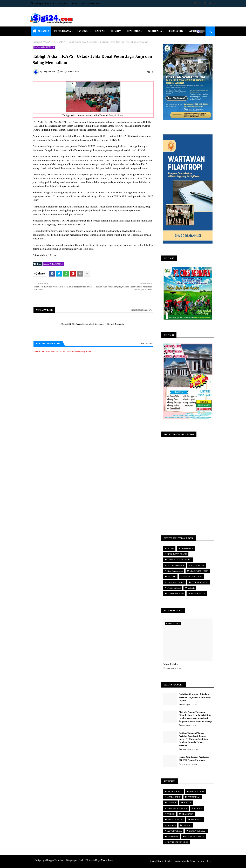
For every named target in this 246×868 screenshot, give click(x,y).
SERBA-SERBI (176, 31)
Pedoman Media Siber (91, 3)
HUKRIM (116, 31)
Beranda (37, 42)
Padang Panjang (174, 588)
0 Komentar (147, 344)
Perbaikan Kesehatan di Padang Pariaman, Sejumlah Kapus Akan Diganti (195, 697)
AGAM (171, 548)
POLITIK (188, 803)
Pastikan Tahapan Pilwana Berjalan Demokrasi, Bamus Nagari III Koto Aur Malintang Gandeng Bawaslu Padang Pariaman (193, 739)
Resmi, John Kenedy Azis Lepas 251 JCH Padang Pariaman (194, 758)
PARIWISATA (197, 820)
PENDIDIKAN (135, 31)
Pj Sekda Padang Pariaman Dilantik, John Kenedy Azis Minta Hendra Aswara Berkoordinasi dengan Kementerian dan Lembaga (195, 717)
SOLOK (191, 588)
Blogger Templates (55, 860)
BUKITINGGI (187, 548)
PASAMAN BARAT (176, 582)
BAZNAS (172, 825)
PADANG (172, 577)
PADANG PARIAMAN (54, 42)
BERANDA (43, 31)
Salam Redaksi (171, 664)
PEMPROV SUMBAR (195, 837)
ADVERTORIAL (175, 831)
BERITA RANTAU (175, 820)
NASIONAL (83, 31)
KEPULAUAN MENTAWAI (179, 560)
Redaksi (75, 3)
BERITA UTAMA (62, 31)
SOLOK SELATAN (176, 594)
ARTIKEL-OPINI (175, 791)
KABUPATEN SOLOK (177, 554)
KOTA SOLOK (198, 565)
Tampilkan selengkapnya (141, 310)
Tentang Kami (63, 3)
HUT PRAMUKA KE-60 (178, 842)
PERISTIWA (173, 837)
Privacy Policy (204, 861)
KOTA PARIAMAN (176, 565)
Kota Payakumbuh (175, 571)
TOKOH (171, 814)
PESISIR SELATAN (200, 582)
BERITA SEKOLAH (198, 831)
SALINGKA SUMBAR (177, 808)
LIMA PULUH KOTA (199, 571)
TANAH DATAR (198, 594)
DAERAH (100, 31)
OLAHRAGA (155, 31)
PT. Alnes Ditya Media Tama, (99, 860)
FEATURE (172, 803)
